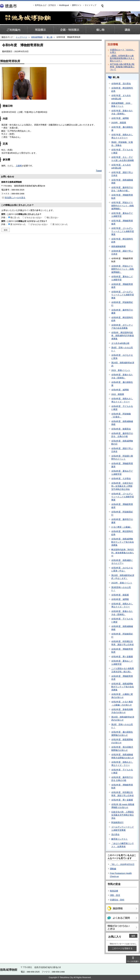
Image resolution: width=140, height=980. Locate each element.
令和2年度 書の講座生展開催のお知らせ (122, 734)
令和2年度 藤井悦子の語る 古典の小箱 (122, 779)
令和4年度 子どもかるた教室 (122, 408)
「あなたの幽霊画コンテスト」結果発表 (123, 845)
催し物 (49, 37)
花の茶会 (115, 834)
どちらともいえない (33, 217)
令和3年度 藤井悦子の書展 (122, 521)
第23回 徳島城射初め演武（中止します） (123, 577)
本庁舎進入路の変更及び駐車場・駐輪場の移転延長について (122, 67)
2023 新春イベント (121, 370)
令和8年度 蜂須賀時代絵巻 (122, 90)
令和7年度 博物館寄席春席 (122, 222)
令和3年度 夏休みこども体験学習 (122, 663)
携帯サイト (77, 5)
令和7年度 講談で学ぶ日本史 (122, 174)
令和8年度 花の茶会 (121, 84)
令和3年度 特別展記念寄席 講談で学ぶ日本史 (123, 643)
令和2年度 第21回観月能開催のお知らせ (122, 749)
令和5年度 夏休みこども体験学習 (122, 278)
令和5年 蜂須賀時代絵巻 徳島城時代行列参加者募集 (123, 336)
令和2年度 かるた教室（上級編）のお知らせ (122, 703)
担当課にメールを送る (15, 198)
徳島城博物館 (37, 37)
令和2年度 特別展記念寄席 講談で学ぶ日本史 (123, 794)
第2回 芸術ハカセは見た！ (122, 726)
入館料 (19, 166)
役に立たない (52, 217)
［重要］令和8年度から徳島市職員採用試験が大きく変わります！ (122, 58)
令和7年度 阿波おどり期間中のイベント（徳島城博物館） (123, 206)
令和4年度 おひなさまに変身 (122, 357)
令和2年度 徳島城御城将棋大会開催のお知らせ (123, 756)
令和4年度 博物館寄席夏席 (122, 465)
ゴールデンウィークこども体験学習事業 (123, 829)
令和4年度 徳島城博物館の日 (122, 442)
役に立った (15, 217)
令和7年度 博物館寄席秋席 (122, 197)
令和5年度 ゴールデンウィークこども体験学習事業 (123, 295)
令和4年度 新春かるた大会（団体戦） (122, 376)
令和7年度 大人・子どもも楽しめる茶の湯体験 (123, 159)
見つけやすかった (18, 224)
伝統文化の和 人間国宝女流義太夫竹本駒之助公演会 (123, 815)
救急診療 (114, 891)
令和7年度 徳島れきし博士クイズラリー (122, 136)
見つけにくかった (60, 224)
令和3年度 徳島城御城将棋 (122, 628)
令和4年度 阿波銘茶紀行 (122, 513)
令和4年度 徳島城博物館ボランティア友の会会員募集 (123, 542)
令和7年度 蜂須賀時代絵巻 (122, 240)
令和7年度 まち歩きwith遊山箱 (121, 97)
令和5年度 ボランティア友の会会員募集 (122, 327)
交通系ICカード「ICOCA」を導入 (122, 51)
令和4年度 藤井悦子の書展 (122, 311)
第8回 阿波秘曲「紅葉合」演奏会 (122, 144)
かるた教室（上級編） (122, 527)
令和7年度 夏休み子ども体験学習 (122, 215)
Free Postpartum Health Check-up (121, 875)
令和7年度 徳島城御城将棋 (122, 181)
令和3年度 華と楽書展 (122, 657)
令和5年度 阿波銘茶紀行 (122, 304)
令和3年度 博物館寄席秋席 (122, 651)
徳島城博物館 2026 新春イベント (122, 105)
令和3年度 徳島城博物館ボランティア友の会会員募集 (123, 687)
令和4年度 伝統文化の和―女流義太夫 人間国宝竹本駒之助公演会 (122, 486)
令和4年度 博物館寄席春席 (122, 506)
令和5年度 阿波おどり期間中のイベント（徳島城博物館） (123, 269)
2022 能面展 (118, 394)
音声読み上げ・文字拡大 (45, 5)
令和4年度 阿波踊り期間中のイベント (122, 457)
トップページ (21, 37)
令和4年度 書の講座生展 (122, 384)
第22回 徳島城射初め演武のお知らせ (123, 718)
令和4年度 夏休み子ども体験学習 (122, 473)
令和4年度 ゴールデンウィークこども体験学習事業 (123, 497)
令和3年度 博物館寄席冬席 (122, 678)
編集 (133, 936)
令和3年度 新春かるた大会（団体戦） (122, 613)
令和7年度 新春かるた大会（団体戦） (122, 112)
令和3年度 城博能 (120, 599)
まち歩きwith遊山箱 (120, 343)
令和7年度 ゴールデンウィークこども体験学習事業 (123, 231)
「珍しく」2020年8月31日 (122, 864)
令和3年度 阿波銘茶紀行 (122, 635)
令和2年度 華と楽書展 (122, 800)
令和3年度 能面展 (120, 595)
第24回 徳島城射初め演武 (123, 364)
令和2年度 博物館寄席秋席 (122, 786)
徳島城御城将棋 (118, 246)
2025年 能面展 (119, 123)
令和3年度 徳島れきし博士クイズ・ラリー (122, 605)
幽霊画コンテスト (119, 839)
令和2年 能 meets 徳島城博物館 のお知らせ (123, 806)
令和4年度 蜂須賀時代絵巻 (122, 533)
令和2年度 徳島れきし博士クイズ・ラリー (122, 764)
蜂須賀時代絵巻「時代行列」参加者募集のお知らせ (123, 553)
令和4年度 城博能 (120, 390)
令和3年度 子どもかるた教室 (122, 620)
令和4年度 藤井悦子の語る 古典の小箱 (122, 435)
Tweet (99, 171)
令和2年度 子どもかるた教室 (122, 771)
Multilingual (64, 5)
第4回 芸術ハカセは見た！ (122, 349)
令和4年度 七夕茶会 (121, 479)
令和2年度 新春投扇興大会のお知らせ (122, 711)
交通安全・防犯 (117, 900)
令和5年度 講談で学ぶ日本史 (122, 252)
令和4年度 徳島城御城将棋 (122, 423)
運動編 (113, 869)
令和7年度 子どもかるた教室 (122, 151)
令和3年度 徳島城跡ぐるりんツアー (122, 562)
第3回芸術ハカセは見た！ (121, 589)
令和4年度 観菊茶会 (121, 429)
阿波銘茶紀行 (117, 822)
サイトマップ (91, 5)
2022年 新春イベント (122, 583)
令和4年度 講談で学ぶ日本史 (122, 450)
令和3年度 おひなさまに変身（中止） (122, 569)
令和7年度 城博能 (120, 118)
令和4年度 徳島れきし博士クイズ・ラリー (122, 400)
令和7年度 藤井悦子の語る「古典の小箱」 (122, 189)
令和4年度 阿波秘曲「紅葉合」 (121, 415)
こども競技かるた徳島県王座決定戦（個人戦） (123, 670)
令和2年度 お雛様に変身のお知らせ (122, 696)
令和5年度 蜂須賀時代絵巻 (122, 319)
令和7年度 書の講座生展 (122, 129)
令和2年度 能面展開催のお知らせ (122, 741)
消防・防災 (115, 895)
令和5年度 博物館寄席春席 (122, 286)
